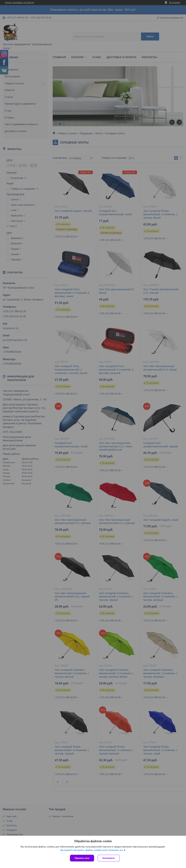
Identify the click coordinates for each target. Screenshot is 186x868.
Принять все (82, 858)
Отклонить (109, 858)
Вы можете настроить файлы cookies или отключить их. (92, 850)
